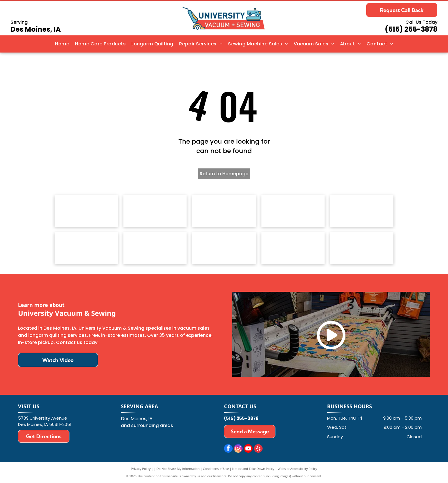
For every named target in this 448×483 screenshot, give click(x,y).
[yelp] (258, 449)
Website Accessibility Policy (297, 469)
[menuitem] (62, 44)
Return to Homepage (224, 174)
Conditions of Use (216, 469)
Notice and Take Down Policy (253, 469)
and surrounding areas (147, 425)
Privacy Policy (141, 469)
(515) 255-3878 (411, 29)
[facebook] (228, 449)
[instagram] (238, 449)
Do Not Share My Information (178, 469)
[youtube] (248, 449)
